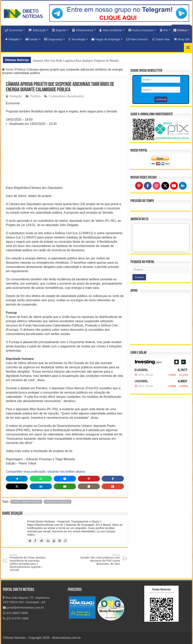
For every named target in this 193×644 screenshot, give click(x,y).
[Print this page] (113, 486)
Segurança (53, 39)
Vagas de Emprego (106, 39)
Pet (164, 30)
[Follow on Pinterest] (139, 186)
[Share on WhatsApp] (41, 479)
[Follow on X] (165, 186)
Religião (12, 39)
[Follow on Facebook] (148, 186)
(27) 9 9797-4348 (16, 618)
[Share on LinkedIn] (41, 486)
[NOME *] (161, 80)
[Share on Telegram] (17, 479)
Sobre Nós (161, 39)
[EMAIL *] (161, 90)
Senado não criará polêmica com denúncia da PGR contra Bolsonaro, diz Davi (100, 559)
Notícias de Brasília (58, 502)
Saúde (31, 39)
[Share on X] (17, 486)
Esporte (59, 30)
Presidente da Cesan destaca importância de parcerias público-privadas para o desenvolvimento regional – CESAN (30, 563)
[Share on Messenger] (65, 479)
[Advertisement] (65, 157)
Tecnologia (77, 39)
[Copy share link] (89, 486)
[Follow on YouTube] (174, 186)
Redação (16, 96)
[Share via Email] (65, 486)
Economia (13, 30)
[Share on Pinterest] (89, 479)
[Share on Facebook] (113, 479)
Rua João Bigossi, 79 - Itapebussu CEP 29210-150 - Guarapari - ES (26, 600)
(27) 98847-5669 (15, 613)
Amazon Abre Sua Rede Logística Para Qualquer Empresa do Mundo (76, 61)
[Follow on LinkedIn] (183, 186)
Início (8, 69)
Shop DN (182, 39)
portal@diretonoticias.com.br (23, 607)
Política (180, 30)
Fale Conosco (137, 39)
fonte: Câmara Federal (27, 502)
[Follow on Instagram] (156, 186)
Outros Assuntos (141, 30)
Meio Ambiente (111, 30)
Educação (37, 30)
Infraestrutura (83, 30)
